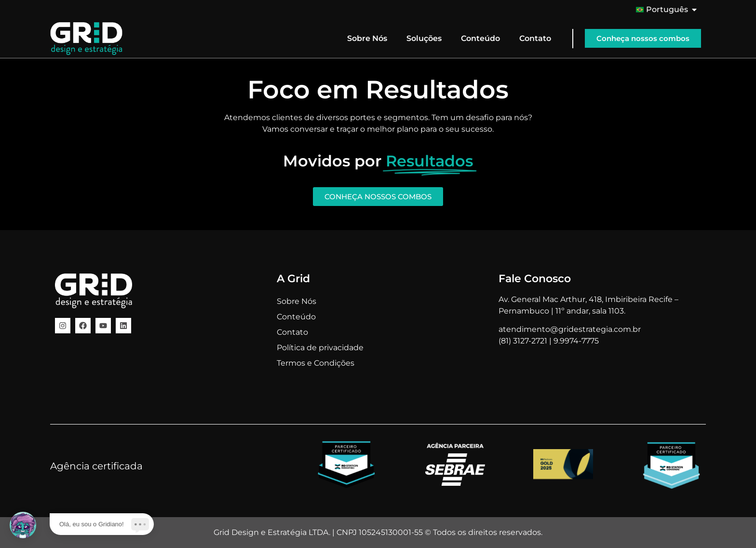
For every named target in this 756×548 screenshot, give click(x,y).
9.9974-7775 (576, 341)
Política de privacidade (320, 348)
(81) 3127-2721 (523, 341)
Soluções (424, 38)
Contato (535, 38)
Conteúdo (480, 38)
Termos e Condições (316, 363)
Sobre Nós (367, 38)
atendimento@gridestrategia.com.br (570, 329)
